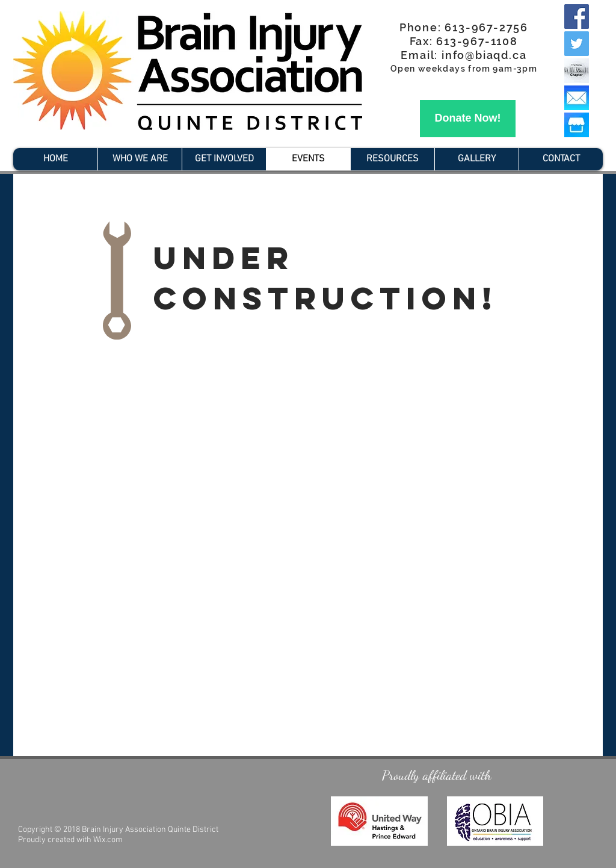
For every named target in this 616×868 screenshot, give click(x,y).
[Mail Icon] (577, 98)
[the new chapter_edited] (577, 71)
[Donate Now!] (468, 119)
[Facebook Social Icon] (577, 17)
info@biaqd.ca (484, 55)
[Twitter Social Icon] (577, 44)
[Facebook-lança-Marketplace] (577, 125)
